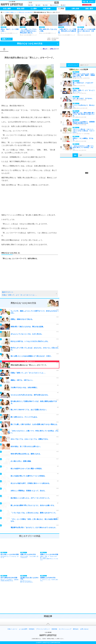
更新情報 (54, 629)
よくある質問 (23, 629)
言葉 (46, 5)
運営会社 (76, 629)
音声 (81, 155)
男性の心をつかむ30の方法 (25, 12)
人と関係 (7, 12)
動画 (75, 155)
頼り (64, 5)
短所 (39, 5)
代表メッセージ (12, 629)
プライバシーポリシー (43, 629)
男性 (32, 5)
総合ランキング (84, 65)
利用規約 (32, 629)
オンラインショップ (65, 629)
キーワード (55, 5)
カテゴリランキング (73, 65)
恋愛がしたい (14, 12)
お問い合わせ (84, 629)
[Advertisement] (30, 200)
